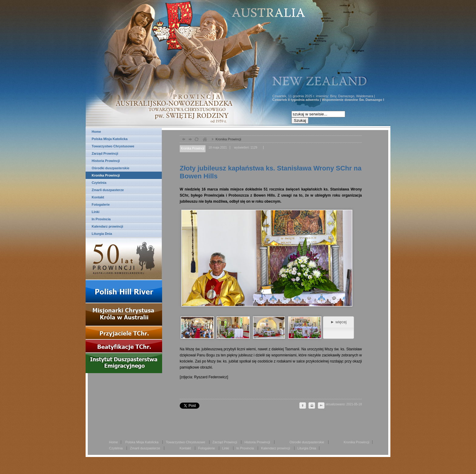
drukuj (312, 406)
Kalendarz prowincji (107, 226)
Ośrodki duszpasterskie (110, 168)
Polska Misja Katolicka (110, 139)
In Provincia (101, 219)
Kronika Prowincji (106, 175)
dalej (190, 140)
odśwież (196, 140)
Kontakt (98, 197)
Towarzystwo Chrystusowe (113, 146)
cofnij (321, 406)
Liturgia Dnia (102, 234)
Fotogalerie (101, 204)
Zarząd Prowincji (105, 153)
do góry (303, 406)
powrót (183, 140)
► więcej (338, 322)
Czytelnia (99, 183)
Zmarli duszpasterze (108, 190)
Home (96, 132)
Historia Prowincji (106, 161)
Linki (96, 212)
